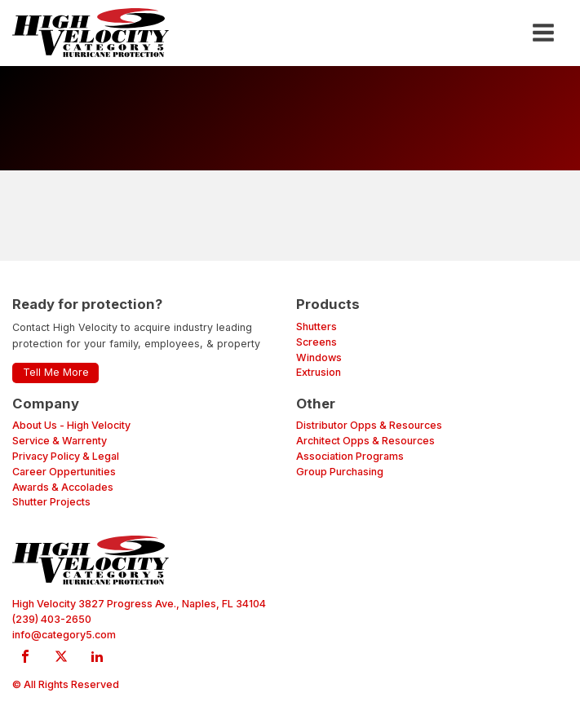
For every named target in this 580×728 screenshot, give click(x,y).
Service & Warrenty (60, 441)
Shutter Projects (51, 502)
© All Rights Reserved (66, 684)
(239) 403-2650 (52, 619)
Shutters (317, 326)
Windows (319, 357)
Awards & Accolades (63, 487)
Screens (317, 342)
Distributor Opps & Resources (369, 425)
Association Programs (350, 456)
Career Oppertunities (64, 472)
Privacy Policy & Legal (66, 456)
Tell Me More (56, 372)
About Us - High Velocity (71, 425)
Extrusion (319, 372)
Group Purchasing (340, 472)
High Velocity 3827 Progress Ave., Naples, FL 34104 (139, 604)
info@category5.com (64, 635)
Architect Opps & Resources (365, 441)
